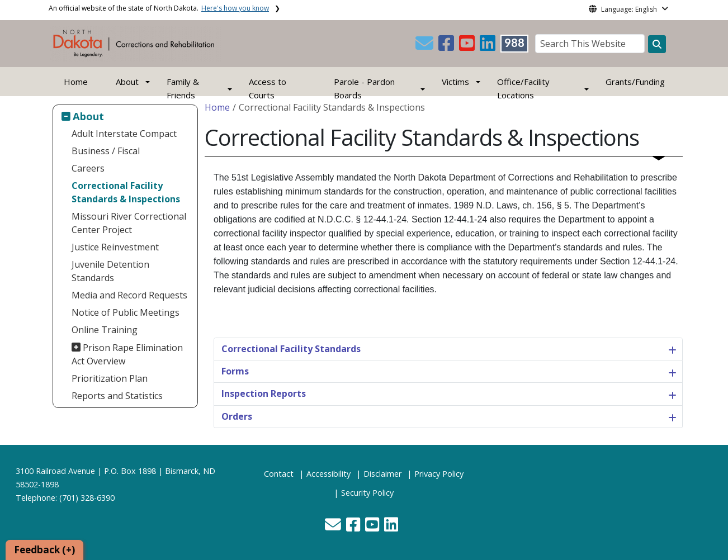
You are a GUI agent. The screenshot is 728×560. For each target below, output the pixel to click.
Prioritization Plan (110, 378)
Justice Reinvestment (115, 247)
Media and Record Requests (129, 295)
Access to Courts (268, 88)
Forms (235, 371)
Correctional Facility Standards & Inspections (126, 192)
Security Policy (367, 493)
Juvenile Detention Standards (110, 271)
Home (76, 82)
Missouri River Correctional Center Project (129, 223)
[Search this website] (657, 44)
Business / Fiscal (106, 151)
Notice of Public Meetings (126, 312)
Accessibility (328, 474)
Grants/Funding (635, 82)
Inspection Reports (264, 393)
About (88, 116)
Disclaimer (382, 474)
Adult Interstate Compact (124, 134)
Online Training (105, 330)
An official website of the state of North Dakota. (159, 8)
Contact (279, 474)
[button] (426, 46)
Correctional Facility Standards (291, 349)
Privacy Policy (439, 474)
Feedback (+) (44, 550)
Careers (88, 168)
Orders (237, 416)
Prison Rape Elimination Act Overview (127, 354)
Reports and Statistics (117, 396)
